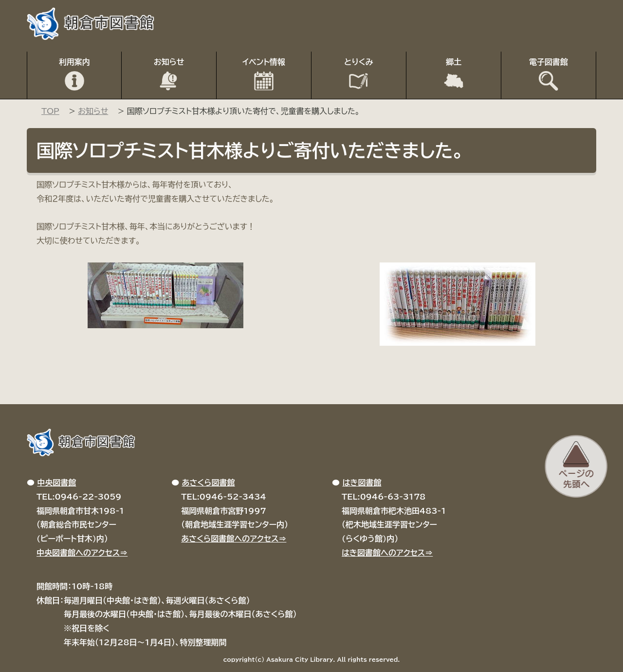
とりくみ (359, 62)
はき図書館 (362, 483)
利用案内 (74, 62)
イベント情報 (264, 62)
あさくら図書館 (209, 483)
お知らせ (169, 62)
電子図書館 (549, 62)
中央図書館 (56, 483)
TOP (50, 111)
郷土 (454, 62)
